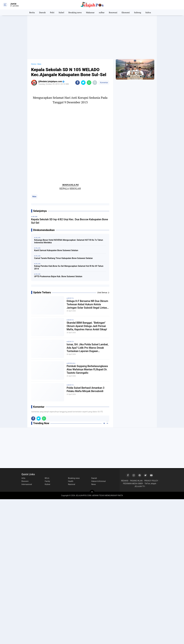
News (94, 484)
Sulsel (61, 12)
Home (34, 64)
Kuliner (48, 484)
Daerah (42, 12)
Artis (23, 478)
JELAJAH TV (140, 486)
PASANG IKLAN (136, 481)
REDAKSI (125, 481)
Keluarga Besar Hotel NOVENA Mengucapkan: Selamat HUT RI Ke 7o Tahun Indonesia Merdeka (69, 241)
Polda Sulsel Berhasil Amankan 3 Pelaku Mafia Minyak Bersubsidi (86, 389)
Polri (52, 12)
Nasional (72, 484)
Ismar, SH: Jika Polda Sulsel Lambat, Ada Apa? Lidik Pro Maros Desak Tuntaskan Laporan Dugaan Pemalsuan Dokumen (88, 348)
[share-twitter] (83, 83)
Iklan (34, 197)
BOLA (47, 478)
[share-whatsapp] (89, 83)
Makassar (90, 12)
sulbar (102, 12)
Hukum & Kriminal (98, 481)
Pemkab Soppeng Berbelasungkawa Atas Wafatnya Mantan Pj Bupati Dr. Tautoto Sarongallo (87, 369)
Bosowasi (113, 12)
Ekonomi (126, 12)
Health (71, 481)
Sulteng (138, 12)
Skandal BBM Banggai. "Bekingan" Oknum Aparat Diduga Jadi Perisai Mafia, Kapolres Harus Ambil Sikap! (87, 326)
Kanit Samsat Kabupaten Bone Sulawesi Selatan (56, 250)
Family (47, 481)
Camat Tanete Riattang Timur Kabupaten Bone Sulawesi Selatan (64, 258)
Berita (32, 12)
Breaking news (75, 12)
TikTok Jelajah (150, 484)
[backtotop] (92, 492)
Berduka (72, 363)
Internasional (27, 484)
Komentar (104, 83)
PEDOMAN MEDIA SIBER (133, 484)
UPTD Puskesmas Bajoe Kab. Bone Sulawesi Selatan (58, 276)
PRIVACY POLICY (151, 481)
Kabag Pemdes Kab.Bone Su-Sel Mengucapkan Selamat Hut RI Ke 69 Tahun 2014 (69, 267)
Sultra (148, 12)
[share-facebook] (78, 83)
